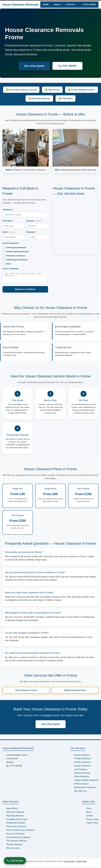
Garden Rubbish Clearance (86, 782)
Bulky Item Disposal (15, 814)
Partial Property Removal (15, 252)
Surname (34, 221)
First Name (8, 221)
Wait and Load (13, 850)
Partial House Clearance (15, 260)
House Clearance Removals (21, 5)
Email (9, 232)
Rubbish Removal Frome (75, 692)
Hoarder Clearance (83, 764)
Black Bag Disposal (15, 817)
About (57, 4)
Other (7, 264)
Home (46, 4)
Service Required (11, 243)
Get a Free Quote (34, 66)
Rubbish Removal (82, 774)
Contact (70, 4)
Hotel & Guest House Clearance (21, 832)
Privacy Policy (92, 821)
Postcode (31, 232)
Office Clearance (82, 778)
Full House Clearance (14, 256)
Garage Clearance (82, 767)
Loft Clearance (81, 771)
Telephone (8, 210)
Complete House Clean (17, 821)
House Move (12, 810)
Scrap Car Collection (15, 835)
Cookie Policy (92, 824)
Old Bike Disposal (14, 846)
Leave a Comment (11, 269)
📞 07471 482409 (88, 4)
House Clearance (82, 756)
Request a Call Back (25, 291)
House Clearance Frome (26, 692)
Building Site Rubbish (16, 824)
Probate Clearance (83, 760)
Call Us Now (15, 861)
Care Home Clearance (16, 828)
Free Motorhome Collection (18, 839)
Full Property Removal (14, 248)
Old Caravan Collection (17, 842)
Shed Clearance (81, 785)
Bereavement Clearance (85, 789)
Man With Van (80, 793)
